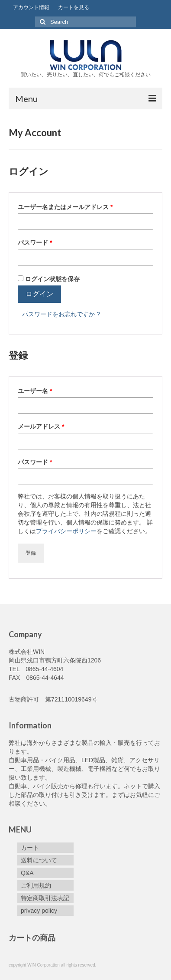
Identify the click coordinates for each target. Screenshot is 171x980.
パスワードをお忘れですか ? (61, 314)
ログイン (39, 294)
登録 (31, 553)
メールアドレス (44, 426)
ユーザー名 (38, 391)
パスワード (38, 243)
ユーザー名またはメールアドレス (68, 207)
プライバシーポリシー (66, 531)
